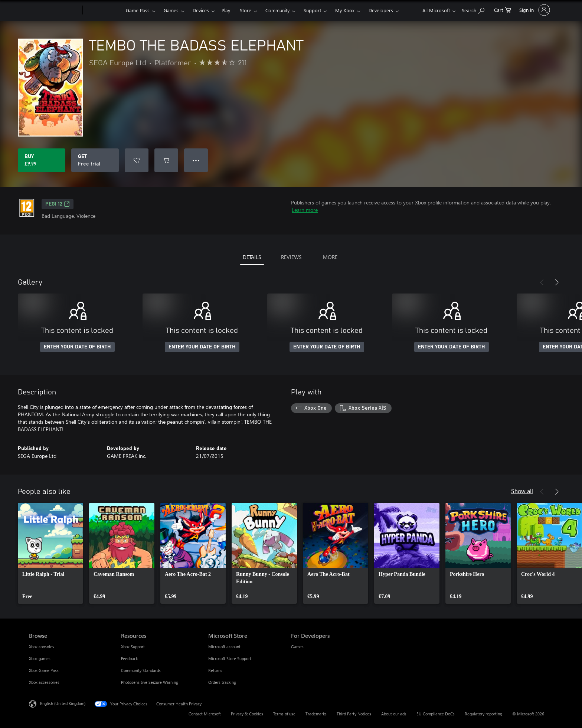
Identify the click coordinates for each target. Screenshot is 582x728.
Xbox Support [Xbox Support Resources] (133, 647)
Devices (201, 10)
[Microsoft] (54, 10)
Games (171, 10)
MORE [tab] (330, 257)
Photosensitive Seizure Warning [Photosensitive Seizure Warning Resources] (150, 682)
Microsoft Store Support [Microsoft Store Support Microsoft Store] (230, 658)
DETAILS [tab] (252, 257)
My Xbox (345, 10)
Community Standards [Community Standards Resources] (141, 670)
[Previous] (542, 282)
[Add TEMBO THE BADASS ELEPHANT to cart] (166, 160)
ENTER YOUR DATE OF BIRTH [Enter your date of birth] (77, 347)
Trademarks (316, 714)
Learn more (305, 210)
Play (226, 10)
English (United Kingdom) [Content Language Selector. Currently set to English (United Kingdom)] (63, 703)
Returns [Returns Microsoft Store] (215, 670)
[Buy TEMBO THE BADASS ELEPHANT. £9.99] (42, 160)
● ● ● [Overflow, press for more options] (196, 160)
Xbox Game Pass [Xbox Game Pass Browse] (44, 670)
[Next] (557, 282)
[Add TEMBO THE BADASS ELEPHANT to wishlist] (137, 160)
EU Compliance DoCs (436, 714)
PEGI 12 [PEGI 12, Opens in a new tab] (58, 204)
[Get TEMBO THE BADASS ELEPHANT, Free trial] (95, 160)
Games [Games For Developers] (297, 647)
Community (277, 10)
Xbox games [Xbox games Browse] (40, 658)
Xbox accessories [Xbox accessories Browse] (44, 682)
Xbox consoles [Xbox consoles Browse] (42, 647)
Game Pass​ (138, 10)
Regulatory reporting (483, 714)
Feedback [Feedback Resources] (129, 658)
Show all (522, 491)
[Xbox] (103, 10)
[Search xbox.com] (473, 9)
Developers (381, 10)
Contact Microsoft (205, 714)
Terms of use (284, 714)
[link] (50, 553)
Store (246, 10)
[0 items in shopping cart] (503, 9)
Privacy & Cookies (247, 714)
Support (312, 10)
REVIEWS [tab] (291, 257)
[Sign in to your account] (534, 10)
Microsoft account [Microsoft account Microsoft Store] (224, 647)
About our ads (394, 714)
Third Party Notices (354, 714)
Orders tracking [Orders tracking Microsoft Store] (222, 682)
